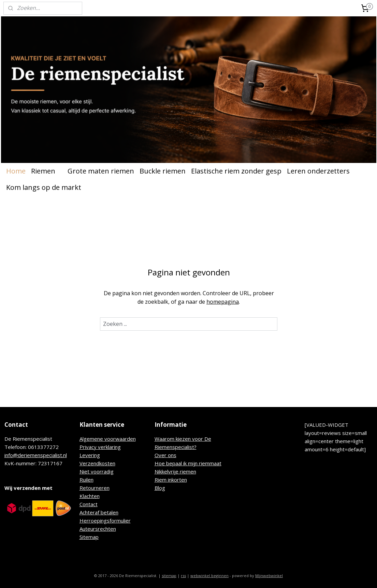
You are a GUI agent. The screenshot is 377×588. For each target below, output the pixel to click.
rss (183, 576)
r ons (170, 455)
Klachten (90, 496)
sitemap (169, 576)
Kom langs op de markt (44, 187)
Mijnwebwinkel (269, 576)
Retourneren (95, 488)
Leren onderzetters (318, 171)
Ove (159, 455)
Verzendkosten (97, 463)
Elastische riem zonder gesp (236, 171)
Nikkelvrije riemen (175, 471)
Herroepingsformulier (105, 521)
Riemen (47, 171)
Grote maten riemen (101, 171)
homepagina (223, 302)
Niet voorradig (97, 471)
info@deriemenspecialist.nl (36, 455)
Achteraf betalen (99, 512)
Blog (160, 488)
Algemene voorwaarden (108, 439)
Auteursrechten (98, 529)
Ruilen (86, 480)
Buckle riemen (163, 171)
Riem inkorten (171, 480)
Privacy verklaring (100, 447)
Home (16, 171)
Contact (89, 504)
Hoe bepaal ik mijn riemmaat (188, 463)
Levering (90, 455)
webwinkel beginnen (209, 576)
